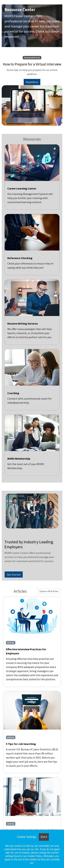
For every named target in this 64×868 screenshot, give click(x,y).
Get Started (14, 575)
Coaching (13, 393)
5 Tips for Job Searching (21, 744)
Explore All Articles (49, 591)
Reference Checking (20, 258)
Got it (44, 837)
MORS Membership (19, 459)
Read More (32, 82)
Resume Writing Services (23, 323)
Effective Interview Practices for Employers (26, 651)
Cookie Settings (26, 837)
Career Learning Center (22, 188)
